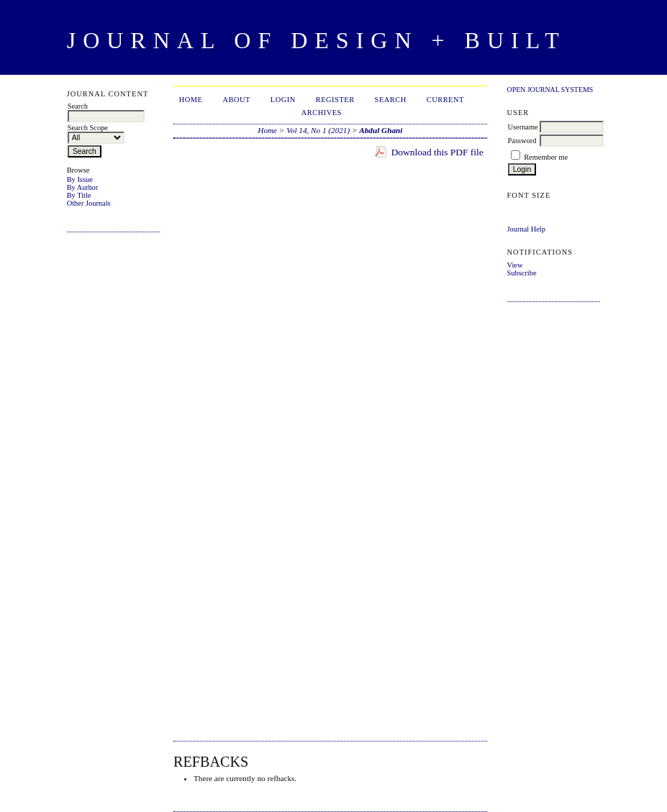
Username (523, 127)
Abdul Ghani (381, 130)
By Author (83, 187)
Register (335, 100)
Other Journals (89, 203)
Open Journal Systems (550, 90)
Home (191, 100)
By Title (79, 195)
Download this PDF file (437, 152)
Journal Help (526, 229)
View (515, 265)
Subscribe (522, 273)
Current (445, 100)
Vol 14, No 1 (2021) (318, 130)
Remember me (546, 157)
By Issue (80, 179)
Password (522, 141)
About (236, 100)
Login (283, 100)
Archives (322, 113)
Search (391, 100)
